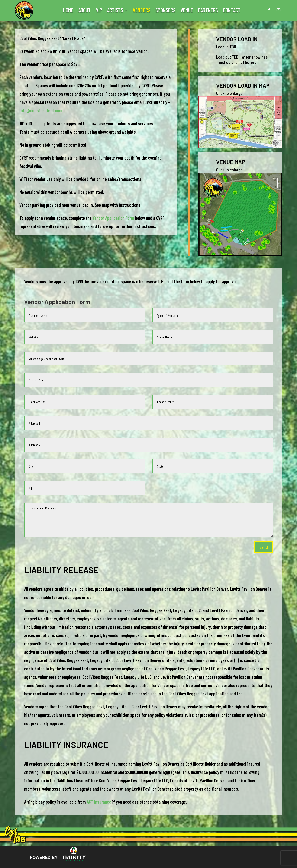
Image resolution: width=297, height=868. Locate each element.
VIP (99, 11)
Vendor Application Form (113, 218)
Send (264, 547)
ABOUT (85, 11)
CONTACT (232, 11)
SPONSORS (165, 11)
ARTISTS (115, 11)
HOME (68, 11)
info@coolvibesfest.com (41, 110)
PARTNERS (208, 11)
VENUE (187, 11)
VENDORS (142, 11)
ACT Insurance (99, 802)
